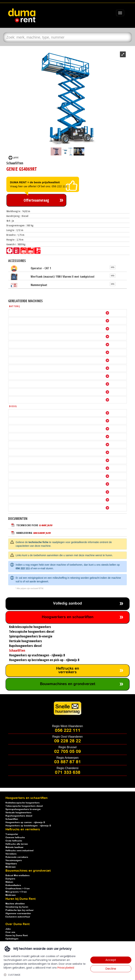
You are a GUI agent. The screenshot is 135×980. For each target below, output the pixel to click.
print (13, 157)
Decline (111, 969)
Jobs (8, 929)
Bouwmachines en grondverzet (68, 684)
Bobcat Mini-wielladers (18, 876)
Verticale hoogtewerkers (18, 813)
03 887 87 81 (67, 762)
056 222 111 (23, 568)
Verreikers (11, 854)
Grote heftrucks (14, 841)
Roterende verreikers (17, 857)
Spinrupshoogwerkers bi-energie (23, 809)
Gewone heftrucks (15, 838)
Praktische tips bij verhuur (20, 910)
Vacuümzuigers (14, 860)
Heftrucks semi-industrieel (19, 851)
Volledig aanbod (67, 604)
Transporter (12, 834)
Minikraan (11, 867)
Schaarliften (12, 819)
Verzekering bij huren (17, 907)
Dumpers (10, 879)
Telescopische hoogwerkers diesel (24, 806)
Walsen (9, 882)
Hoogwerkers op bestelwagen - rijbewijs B (28, 826)
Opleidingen (12, 939)
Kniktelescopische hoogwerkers (23, 803)
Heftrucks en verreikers (68, 670)
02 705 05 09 (67, 752)
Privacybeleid (66, 968)
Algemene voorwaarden (18, 914)
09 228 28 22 (67, 741)
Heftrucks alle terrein (17, 844)
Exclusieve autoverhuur (18, 917)
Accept (111, 960)
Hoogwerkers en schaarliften (68, 617)
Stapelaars (11, 864)
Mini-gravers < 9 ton (16, 892)
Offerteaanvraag (36, 200)
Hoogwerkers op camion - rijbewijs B (25, 822)
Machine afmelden (15, 904)
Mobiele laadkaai (14, 847)
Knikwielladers (13, 885)
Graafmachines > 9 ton (18, 889)
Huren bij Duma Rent (17, 936)
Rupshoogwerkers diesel (19, 816)
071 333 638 (68, 773)
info (113, 267)
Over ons (10, 932)
